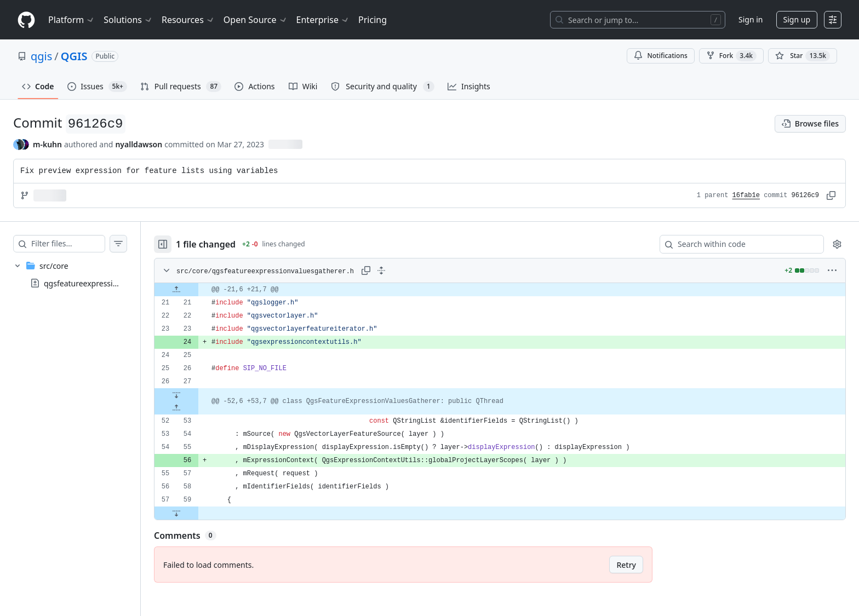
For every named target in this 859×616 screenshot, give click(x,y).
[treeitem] (81, 274)
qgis (41, 56)
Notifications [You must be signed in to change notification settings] (660, 56)
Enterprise (323, 20)
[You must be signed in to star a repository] (803, 56)
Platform (71, 20)
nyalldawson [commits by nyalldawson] (139, 144)
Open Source (256, 20)
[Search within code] (737, 244)
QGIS (74, 56)
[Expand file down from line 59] (198, 513)
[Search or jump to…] (638, 20)
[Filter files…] (79, 244)
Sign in (751, 19)
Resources (188, 20)
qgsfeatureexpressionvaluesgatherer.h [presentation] (113, 283)
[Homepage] (26, 20)
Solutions (128, 20)
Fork (731, 56)
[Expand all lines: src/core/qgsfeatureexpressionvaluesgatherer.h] (403, 270)
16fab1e (746, 195)
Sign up (797, 19)
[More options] (832, 270)
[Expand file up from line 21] (198, 290)
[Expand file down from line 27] (198, 395)
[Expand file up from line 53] (198, 408)
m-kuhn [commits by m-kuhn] (47, 144)
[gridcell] (511, 290)
